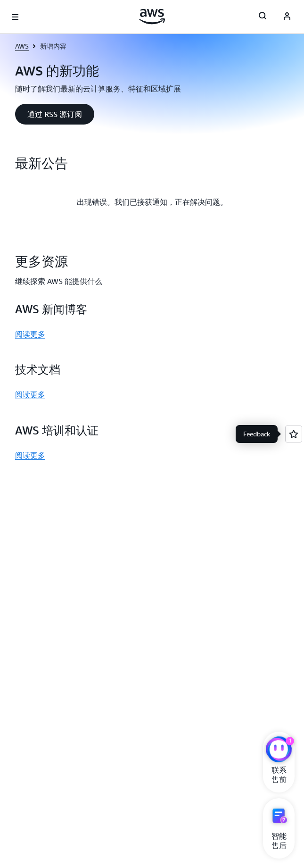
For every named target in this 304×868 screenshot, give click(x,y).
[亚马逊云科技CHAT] (279, 751)
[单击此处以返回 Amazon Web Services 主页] (152, 17)
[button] (55, 114)
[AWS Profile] (287, 17)
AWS (22, 46)
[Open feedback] (294, 434)
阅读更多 (30, 334)
